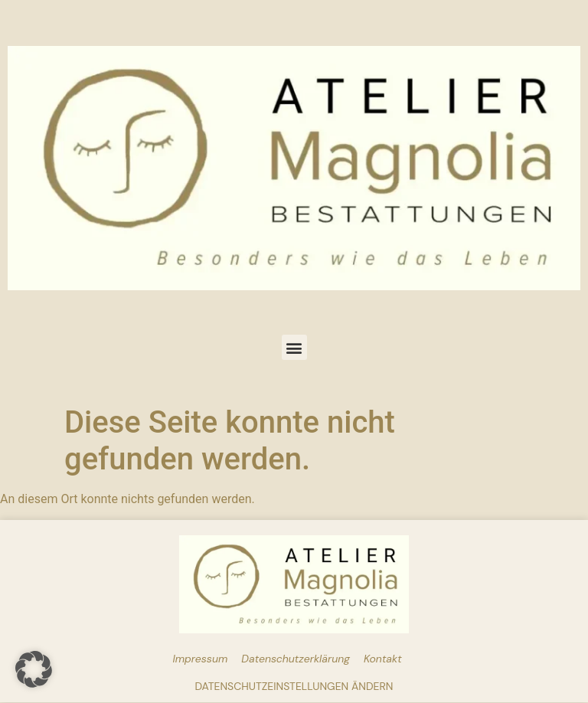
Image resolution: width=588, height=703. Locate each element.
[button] (294, 347)
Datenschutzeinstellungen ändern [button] (294, 686)
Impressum (200, 659)
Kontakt (383, 659)
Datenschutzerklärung (296, 659)
